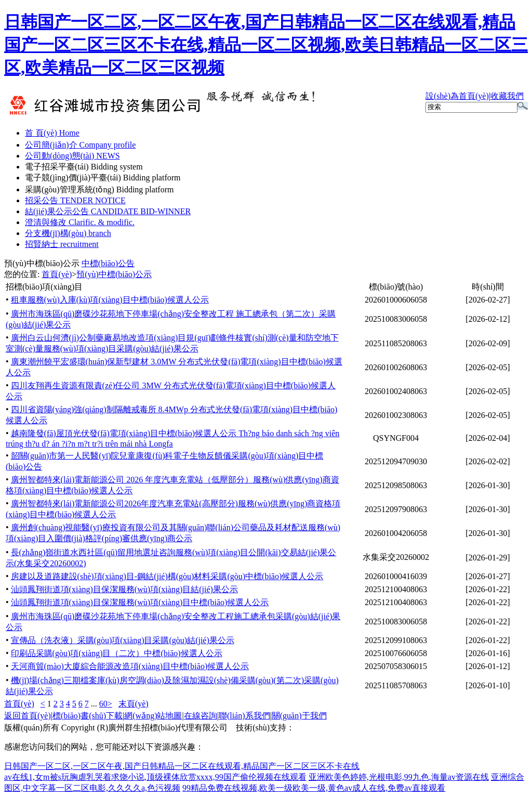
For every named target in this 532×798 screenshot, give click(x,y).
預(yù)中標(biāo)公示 (42, 263)
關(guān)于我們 (299, 716)
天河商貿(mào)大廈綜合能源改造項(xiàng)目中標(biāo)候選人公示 (130, 666)
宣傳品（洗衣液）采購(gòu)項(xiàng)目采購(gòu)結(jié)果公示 (123, 640)
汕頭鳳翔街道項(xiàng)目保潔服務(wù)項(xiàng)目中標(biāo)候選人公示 (140, 602)
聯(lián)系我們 (244, 716)
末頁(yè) (134, 704)
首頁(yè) (57, 274)
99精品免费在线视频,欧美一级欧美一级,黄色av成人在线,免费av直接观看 (314, 788)
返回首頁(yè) (28, 716)
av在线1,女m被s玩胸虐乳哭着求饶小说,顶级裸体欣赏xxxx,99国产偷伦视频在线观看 (155, 777)
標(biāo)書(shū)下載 (88, 716)
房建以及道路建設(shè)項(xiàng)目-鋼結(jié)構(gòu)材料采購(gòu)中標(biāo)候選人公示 (167, 576)
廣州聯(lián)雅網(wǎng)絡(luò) (349, 728)
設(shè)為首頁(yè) (457, 96)
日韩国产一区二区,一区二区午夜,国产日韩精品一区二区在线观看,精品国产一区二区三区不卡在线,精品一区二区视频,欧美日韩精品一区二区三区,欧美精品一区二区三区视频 (266, 45)
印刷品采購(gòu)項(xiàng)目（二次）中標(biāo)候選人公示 (117, 653)
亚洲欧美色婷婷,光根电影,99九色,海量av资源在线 (399, 777)
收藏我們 (507, 96)
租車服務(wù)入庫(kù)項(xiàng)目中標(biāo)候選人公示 (110, 300)
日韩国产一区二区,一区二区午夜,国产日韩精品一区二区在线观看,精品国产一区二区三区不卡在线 (182, 766)
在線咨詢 (201, 716)
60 (103, 704)
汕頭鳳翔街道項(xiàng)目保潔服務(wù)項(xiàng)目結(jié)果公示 (124, 589)
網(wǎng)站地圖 (153, 716)
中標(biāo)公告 (108, 263)
